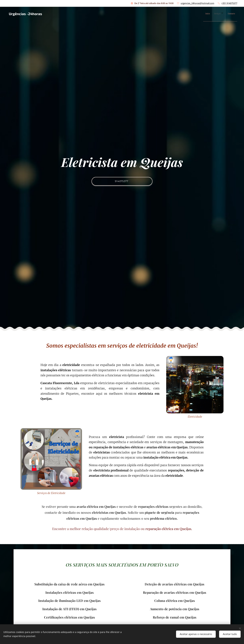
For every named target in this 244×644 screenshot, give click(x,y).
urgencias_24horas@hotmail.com (197, 3)
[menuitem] (220, 14)
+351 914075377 (229, 3)
